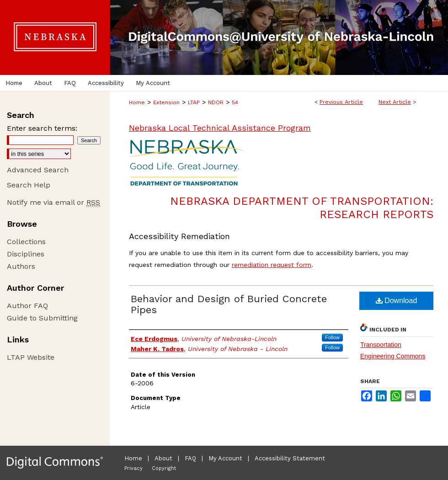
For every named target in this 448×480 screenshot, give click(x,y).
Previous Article (341, 102)
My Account (225, 458)
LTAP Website (31, 357)
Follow (332, 337)
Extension (166, 102)
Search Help (29, 185)
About (163, 458)
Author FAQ (27, 306)
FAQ (190, 458)
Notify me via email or (53, 202)
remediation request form (272, 265)
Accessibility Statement (290, 458)
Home (137, 102)
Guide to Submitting (42, 318)
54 (235, 102)
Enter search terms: (42, 128)
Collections (26, 242)
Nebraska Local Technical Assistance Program (220, 128)
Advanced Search (38, 170)
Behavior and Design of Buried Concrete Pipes (229, 304)
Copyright (164, 468)
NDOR (216, 102)
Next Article (395, 102)
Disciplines (26, 254)
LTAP (194, 102)
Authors (21, 266)
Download (397, 301)
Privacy (133, 468)
